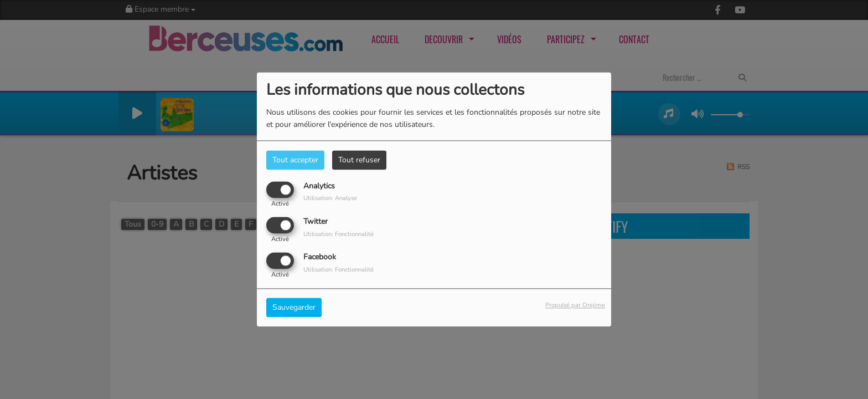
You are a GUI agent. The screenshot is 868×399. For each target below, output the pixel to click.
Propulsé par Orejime (575, 306)
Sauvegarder (294, 308)
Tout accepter (295, 160)
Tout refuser (359, 160)
